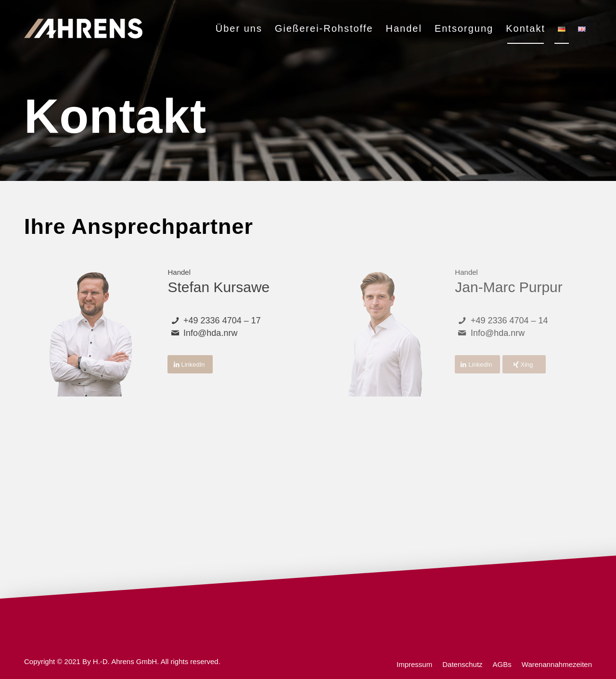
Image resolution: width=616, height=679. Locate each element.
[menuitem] (239, 28)
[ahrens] (83, 28)
